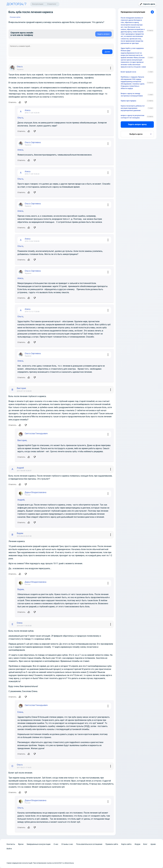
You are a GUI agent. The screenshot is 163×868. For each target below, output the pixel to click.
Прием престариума (128, 101)
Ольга (20, 118)
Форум (137, 844)
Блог (145, 844)
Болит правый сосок (128, 72)
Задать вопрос (103, 34)
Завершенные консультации (39, 844)
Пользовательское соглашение (89, 844)
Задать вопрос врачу (137, 124)
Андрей (21, 500)
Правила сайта (112, 844)
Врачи (21, 844)
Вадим (21, 589)
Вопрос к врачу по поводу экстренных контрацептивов (132, 95)
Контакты (11, 844)
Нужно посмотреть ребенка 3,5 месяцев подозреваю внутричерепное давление (133, 108)
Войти (9, 849)
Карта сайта (126, 844)
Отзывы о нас (67, 844)
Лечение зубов (15, 17)
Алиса (20, 150)
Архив (153, 844)
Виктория (22, 440)
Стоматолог (52, 4)
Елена (20, 712)
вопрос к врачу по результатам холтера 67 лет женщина (133, 117)
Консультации (38, 4)
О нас (56, 844)
